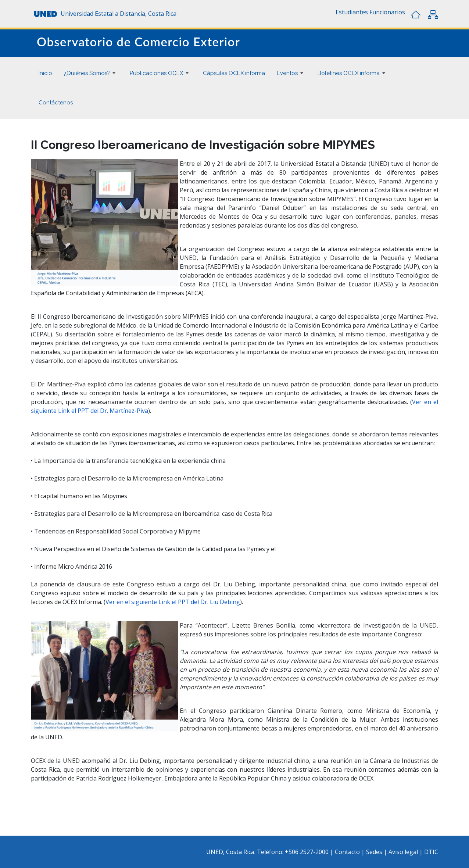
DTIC (431, 852)
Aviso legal (403, 852)
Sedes (375, 852)
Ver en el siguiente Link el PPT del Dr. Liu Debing (173, 602)
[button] (352, 12)
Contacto (348, 852)
